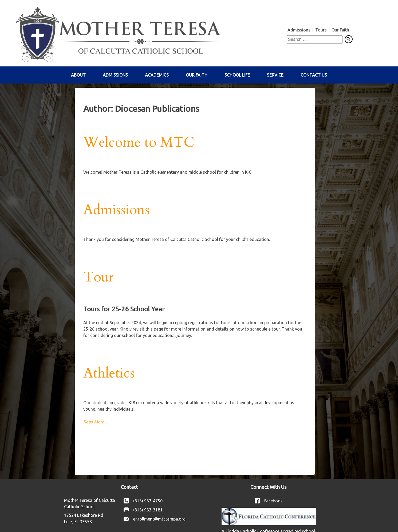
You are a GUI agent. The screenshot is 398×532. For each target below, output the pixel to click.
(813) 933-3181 (148, 510)
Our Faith (340, 30)
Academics (157, 75)
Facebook (273, 501)
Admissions (299, 30)
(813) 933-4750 (148, 501)
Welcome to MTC (139, 142)
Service (275, 75)
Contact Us (314, 75)
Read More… (96, 422)
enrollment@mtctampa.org (159, 519)
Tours (321, 30)
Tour (98, 277)
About (78, 75)
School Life (237, 75)
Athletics (109, 373)
